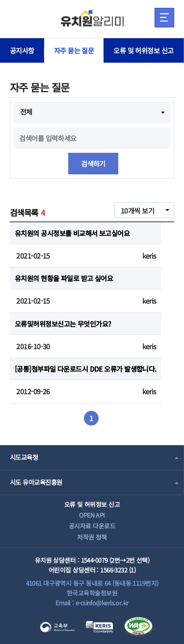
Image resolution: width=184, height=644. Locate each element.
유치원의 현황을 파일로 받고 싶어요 (64, 278)
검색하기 (93, 164)
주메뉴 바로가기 (0, 0)
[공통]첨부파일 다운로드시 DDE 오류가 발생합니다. (86, 369)
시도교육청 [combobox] (24, 457)
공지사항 (22, 50)
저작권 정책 (92, 537)
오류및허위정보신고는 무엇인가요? (63, 324)
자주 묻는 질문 (74, 50)
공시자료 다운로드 (92, 526)
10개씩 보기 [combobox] (137, 211)
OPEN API (92, 515)
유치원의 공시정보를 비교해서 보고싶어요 (72, 233)
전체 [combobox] (26, 112)
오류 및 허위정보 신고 (143, 50)
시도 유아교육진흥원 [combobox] (36, 482)
